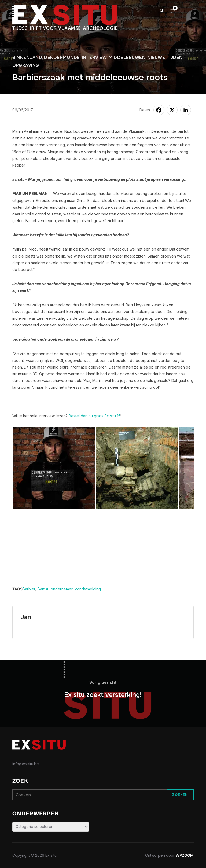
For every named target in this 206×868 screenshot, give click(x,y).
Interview (94, 58)
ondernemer (62, 589)
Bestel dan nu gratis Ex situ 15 (95, 416)
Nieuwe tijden (165, 58)
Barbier (29, 589)
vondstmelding (88, 589)
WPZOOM (185, 855)
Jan (26, 617)
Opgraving (26, 65)
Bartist (43, 589)
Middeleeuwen (127, 58)
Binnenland (27, 58)
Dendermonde (62, 58)
